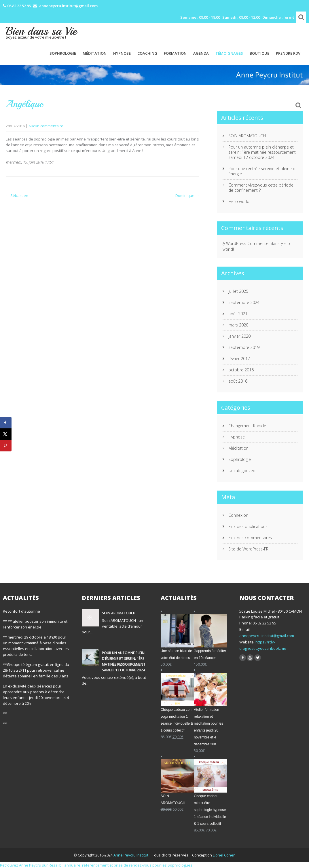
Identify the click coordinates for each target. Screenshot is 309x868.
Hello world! (239, 201)
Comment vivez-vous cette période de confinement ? (261, 188)
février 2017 (239, 359)
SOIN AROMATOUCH (247, 136)
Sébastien (17, 195)
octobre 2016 (241, 370)
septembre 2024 (244, 302)
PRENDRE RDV (288, 53)
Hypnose (122, 53)
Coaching (147, 53)
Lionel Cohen (224, 855)
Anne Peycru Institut (131, 855)
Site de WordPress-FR (248, 549)
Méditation (95, 53)
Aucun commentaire (46, 126)
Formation (175, 53)
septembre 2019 (244, 347)
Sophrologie (63, 53)
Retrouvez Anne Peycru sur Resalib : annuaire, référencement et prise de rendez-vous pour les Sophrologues (96, 865)
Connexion (238, 515)
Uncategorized (242, 471)
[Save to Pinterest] (6, 446)
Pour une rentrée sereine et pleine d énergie (262, 171)
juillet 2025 (238, 291)
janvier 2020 (239, 336)
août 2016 (238, 381)
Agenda (201, 53)
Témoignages (229, 53)
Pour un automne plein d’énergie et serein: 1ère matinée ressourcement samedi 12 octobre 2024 (262, 152)
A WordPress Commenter (246, 243)
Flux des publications (248, 526)
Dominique (187, 195)
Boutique (259, 53)
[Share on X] (6, 434)
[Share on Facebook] (6, 423)
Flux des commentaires (250, 538)
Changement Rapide (247, 426)
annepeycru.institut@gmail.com (267, 636)
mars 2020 (238, 325)
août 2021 (238, 314)
